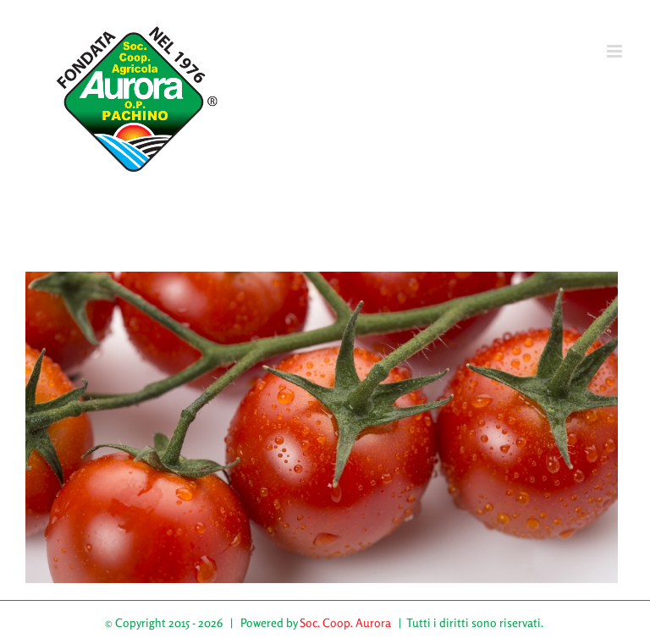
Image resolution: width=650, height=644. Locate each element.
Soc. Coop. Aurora (345, 622)
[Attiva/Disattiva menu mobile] (616, 51)
